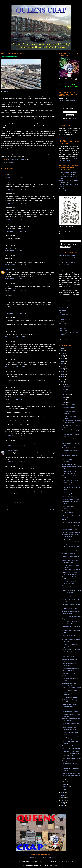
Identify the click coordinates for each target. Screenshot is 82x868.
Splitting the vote (67, 709)
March (65, 784)
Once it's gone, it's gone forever (71, 776)
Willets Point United (65, 265)
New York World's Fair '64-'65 (67, 255)
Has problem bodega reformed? (71, 532)
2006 (63, 805)
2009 (63, 798)
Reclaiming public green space (71, 690)
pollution (4, 162)
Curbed (61, 312)
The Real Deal (63, 337)
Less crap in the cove (68, 654)
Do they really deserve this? (70, 644)
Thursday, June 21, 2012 (15, 337)
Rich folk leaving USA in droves (71, 522)
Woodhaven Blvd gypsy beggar (71, 611)
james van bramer (12, 161)
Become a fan (63, 232)
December (66, 387)
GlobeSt (61, 321)
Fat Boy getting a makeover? (70, 499)
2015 (63, 377)
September (66, 394)
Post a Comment (6, 507)
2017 (63, 371)
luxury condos (39, 161)
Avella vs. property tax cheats (71, 668)
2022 (63, 359)
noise (46, 161)
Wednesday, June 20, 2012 (16, 177)
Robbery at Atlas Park (68, 746)
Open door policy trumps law (70, 546)
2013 (63, 382)
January (65, 789)
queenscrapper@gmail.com (41, 858)
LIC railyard (25, 161)
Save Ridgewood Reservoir (67, 260)
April (64, 782)
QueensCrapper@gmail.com (67, 101)
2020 (63, 364)
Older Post (53, 510)
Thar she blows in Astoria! (70, 530)
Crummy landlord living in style (71, 761)
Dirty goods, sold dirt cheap (70, 673)
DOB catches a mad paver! (70, 609)
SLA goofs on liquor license (70, 554)
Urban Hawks (63, 339)
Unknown (8, 269)
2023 (63, 356)
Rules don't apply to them (69, 448)
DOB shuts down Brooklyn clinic (71, 616)
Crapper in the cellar (68, 619)
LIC (20, 161)
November (66, 389)
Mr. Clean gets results (68, 676)
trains (11, 162)
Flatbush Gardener (64, 317)
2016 (63, 374)
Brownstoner (63, 310)
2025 (63, 351)
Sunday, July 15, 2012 (14, 503)
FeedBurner (74, 118)
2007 (63, 803)
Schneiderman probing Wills (70, 766)
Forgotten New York (65, 319)
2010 (63, 795)
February (65, 787)
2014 (63, 379)
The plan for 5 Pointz (68, 497)
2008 (63, 800)
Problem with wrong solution (70, 697)
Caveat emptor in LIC (68, 614)
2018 (63, 369)
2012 (63, 384)
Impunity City (63, 324)
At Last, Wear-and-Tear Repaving (69, 172)
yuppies (16, 162)
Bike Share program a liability (71, 520)
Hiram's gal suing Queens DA (71, 712)
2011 (63, 793)
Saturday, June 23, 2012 (15, 436)
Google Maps (66, 300)
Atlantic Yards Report (65, 308)
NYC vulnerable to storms (70, 763)
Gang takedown (67, 539)
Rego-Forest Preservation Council (69, 258)
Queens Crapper (14, 159)
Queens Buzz (63, 328)
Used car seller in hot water (70, 485)
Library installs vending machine (71, 688)
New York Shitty (64, 326)
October (65, 392)
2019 (63, 366)
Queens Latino (63, 331)
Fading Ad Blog (63, 315)
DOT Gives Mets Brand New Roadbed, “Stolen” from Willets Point (69, 176)
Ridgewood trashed (68, 647)
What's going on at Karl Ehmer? (71, 748)
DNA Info (7, 92)
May (64, 779)
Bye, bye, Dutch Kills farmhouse (71, 570)
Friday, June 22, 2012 (14, 399)
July (64, 400)
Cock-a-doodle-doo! (68, 671)
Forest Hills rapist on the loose (71, 773)
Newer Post (4, 510)
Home (29, 510)
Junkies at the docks (68, 656)
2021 (63, 361)
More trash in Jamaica (69, 405)
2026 (63, 348)
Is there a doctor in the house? (71, 751)
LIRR (32, 161)
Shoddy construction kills (69, 464)
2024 (63, 353)
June (64, 402)
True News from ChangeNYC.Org (69, 262)
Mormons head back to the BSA (71, 758)
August (65, 397)
